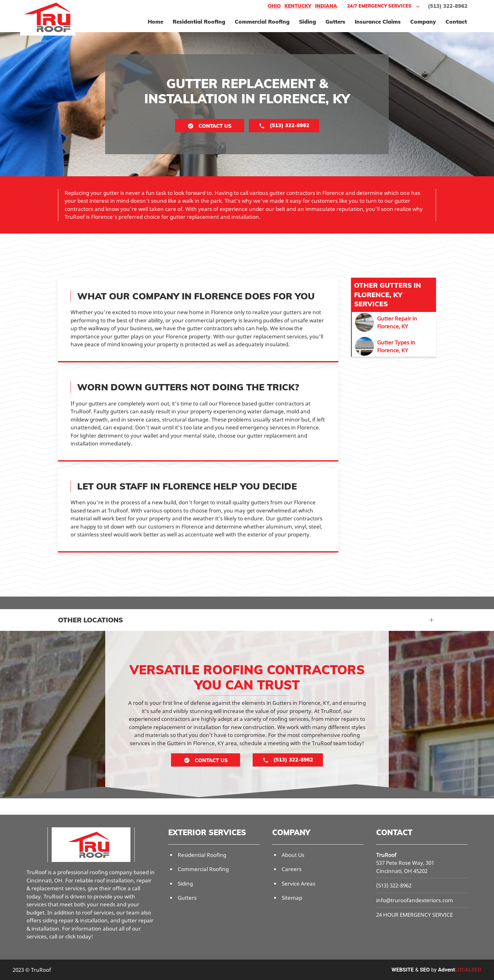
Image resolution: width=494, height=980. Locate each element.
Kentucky (298, 6)
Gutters (335, 22)
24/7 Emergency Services (384, 6)
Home (155, 22)
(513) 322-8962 (448, 6)
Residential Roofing (199, 22)
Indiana (326, 6)
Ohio (274, 6)
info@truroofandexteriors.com (415, 900)
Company (423, 22)
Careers (292, 869)
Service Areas (299, 884)
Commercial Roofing (262, 22)
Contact (456, 22)
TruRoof (386, 855)
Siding (307, 22)
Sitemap (292, 898)
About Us (293, 855)
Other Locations (90, 620)
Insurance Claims (378, 22)
